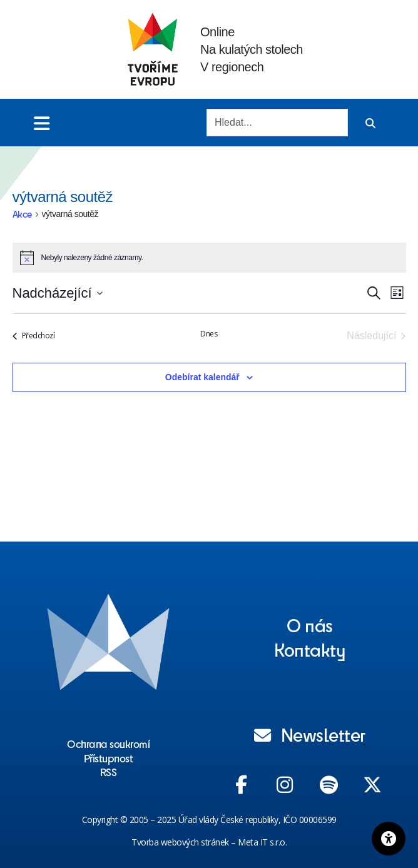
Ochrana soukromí (108, 744)
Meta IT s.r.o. (262, 842)
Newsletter (310, 734)
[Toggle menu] (42, 123)
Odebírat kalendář (202, 377)
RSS (109, 772)
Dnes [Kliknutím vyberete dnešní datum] (209, 334)
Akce (22, 214)
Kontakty (310, 649)
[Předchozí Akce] (34, 336)
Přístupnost (109, 758)
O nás (310, 625)
